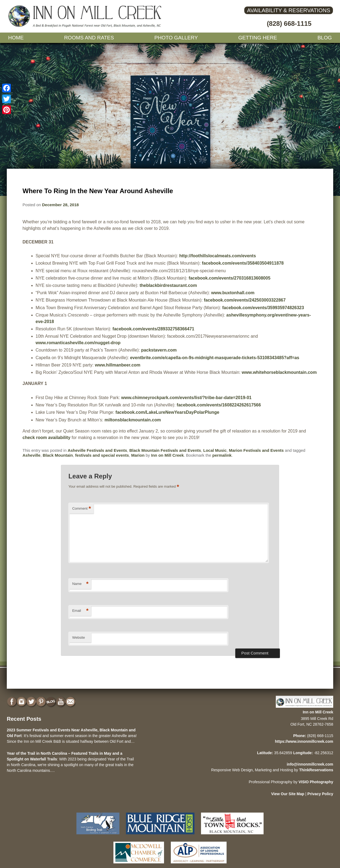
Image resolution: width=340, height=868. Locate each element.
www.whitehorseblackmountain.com (279, 372)
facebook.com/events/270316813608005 (229, 278)
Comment (81, 509)
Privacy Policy (320, 794)
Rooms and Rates (89, 38)
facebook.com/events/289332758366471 (154, 329)
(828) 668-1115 (289, 23)
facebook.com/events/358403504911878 (243, 263)
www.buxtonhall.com (233, 293)
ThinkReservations (316, 770)
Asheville (32, 455)
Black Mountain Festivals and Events (165, 450)
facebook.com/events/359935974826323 (263, 308)
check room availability (47, 438)
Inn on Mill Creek (168, 455)
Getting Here (258, 38)
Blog (325, 38)
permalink (222, 455)
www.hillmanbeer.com (118, 365)
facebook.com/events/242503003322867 (245, 300)
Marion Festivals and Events (256, 450)
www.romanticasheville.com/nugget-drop (78, 343)
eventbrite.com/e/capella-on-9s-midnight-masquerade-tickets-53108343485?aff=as (215, 358)
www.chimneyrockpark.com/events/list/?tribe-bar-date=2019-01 (186, 398)
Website (78, 637)
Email (80, 611)
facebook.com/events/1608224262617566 (219, 405)
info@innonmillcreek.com (310, 764)
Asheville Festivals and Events (97, 450)
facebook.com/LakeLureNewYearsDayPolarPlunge (167, 412)
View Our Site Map (288, 794)
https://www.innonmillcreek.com (304, 741)
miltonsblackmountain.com (133, 420)
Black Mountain (58, 455)
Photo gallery (176, 38)
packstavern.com (159, 350)
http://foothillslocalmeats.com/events (218, 256)
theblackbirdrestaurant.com (168, 285)
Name (80, 584)
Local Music (215, 450)
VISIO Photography (316, 782)
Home (16, 38)
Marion (138, 455)
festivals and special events (102, 455)
